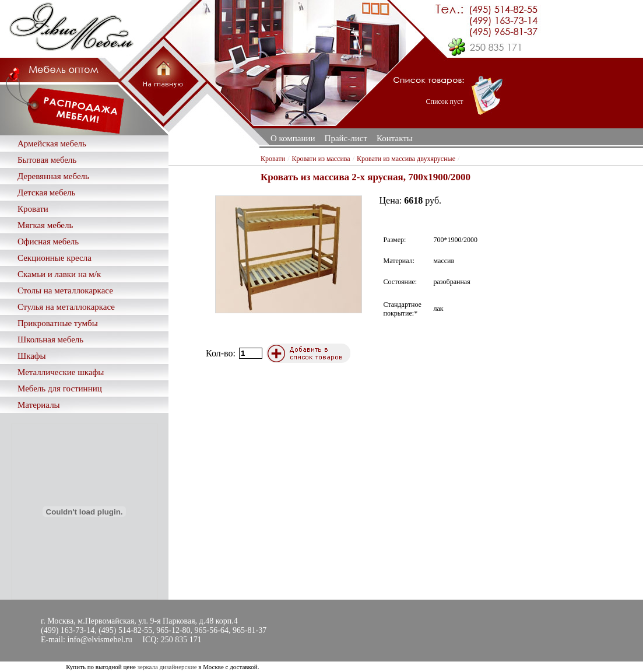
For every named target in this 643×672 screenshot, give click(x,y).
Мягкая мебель (45, 225)
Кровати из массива (321, 159)
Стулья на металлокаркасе (66, 307)
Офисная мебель (48, 242)
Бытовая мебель (47, 160)
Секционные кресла (55, 258)
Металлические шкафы (61, 372)
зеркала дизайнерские (167, 667)
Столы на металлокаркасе (65, 290)
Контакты (395, 138)
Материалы (39, 405)
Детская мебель (46, 192)
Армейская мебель (52, 143)
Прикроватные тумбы (58, 323)
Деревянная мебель (53, 176)
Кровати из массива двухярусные (406, 159)
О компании (293, 138)
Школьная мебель (50, 339)
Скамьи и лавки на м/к (59, 274)
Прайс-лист (346, 138)
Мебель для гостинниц (60, 388)
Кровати (33, 209)
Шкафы (32, 356)
